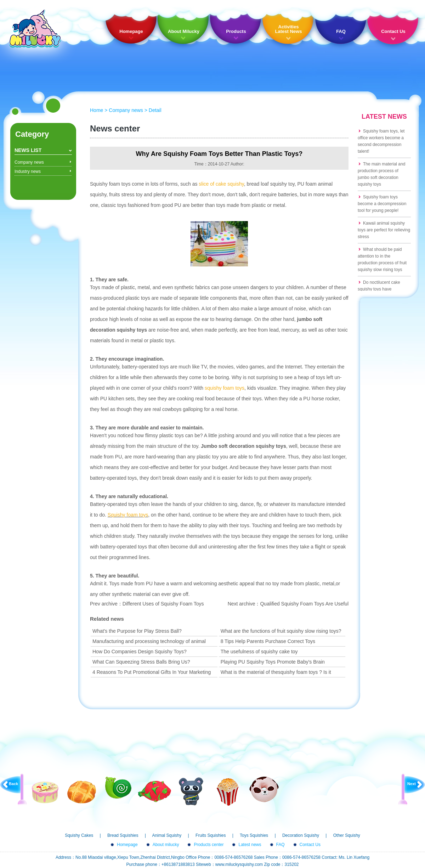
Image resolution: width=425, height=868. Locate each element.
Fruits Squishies (211, 835)
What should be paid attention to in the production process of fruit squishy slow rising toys (382, 260)
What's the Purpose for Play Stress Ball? (137, 631)
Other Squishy (347, 835)
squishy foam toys (225, 388)
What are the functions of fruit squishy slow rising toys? (281, 631)
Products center (209, 845)
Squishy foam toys (128, 515)
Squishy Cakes (79, 835)
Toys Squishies (254, 835)
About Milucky (184, 31)
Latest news (250, 845)
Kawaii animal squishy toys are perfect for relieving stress (384, 230)
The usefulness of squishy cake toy (259, 652)
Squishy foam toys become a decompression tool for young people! (382, 204)
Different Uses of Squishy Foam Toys (163, 604)
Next (412, 784)
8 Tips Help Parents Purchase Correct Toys (268, 641)
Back (13, 784)
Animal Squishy (167, 835)
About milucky (166, 845)
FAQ (341, 31)
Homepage (131, 31)
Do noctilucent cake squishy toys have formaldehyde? (379, 289)
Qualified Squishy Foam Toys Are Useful (304, 604)
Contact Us (393, 31)
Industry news (28, 171)
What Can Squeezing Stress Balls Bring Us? (141, 662)
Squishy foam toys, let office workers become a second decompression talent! (381, 141)
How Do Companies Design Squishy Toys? (140, 652)
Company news (29, 162)
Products (236, 31)
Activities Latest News (289, 29)
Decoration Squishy (301, 835)
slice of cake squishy (221, 184)
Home (97, 110)
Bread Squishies (123, 835)
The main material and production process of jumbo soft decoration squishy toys (381, 174)
